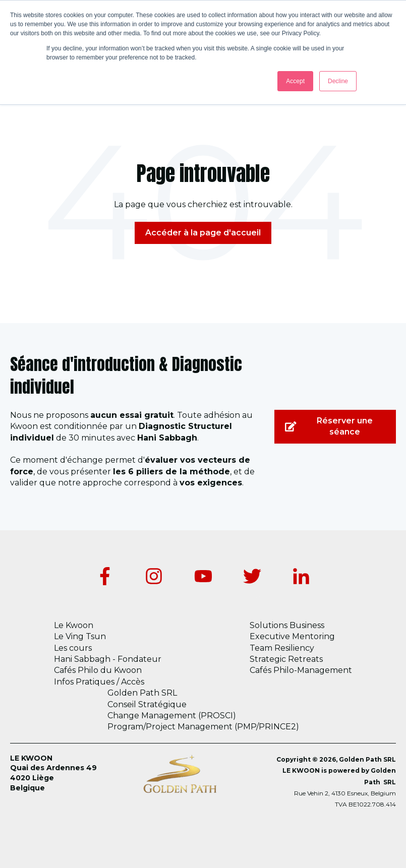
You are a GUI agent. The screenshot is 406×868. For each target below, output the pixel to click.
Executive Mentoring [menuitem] (292, 636)
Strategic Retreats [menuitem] (286, 659)
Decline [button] (338, 81)
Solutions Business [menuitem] (287, 625)
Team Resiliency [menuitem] (282, 648)
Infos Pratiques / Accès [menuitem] (99, 682)
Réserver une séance (329, 426)
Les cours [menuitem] (73, 648)
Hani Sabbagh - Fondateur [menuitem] (108, 659)
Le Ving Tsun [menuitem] (80, 636)
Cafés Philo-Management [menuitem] (301, 670)
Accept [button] (295, 81)
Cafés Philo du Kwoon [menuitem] (98, 670)
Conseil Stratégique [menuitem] (147, 704)
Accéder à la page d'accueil (203, 233)
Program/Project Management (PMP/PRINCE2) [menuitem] (203, 727)
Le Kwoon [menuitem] (74, 625)
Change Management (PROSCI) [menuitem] (172, 716)
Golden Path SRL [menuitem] (142, 693)
